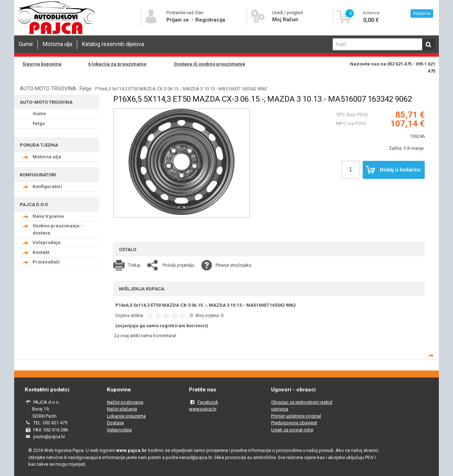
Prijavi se (178, 20)
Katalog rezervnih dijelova (113, 44)
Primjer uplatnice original (296, 416)
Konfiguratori (47, 186)
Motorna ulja (57, 44)
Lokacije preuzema (126, 416)
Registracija (210, 20)
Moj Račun (285, 19)
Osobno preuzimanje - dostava (58, 229)
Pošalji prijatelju (178, 265)
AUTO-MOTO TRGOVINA (48, 89)
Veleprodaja (47, 242)
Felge (86, 89)
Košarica (422, 13)
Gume (26, 44)
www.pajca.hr (203, 409)
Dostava (115, 423)
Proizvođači (46, 262)
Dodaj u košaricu (393, 170)
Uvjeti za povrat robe (292, 430)
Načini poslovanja (125, 402)
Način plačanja (122, 409)
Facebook (208, 402)
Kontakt (41, 252)
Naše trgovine (48, 216)
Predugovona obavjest (294, 423)
